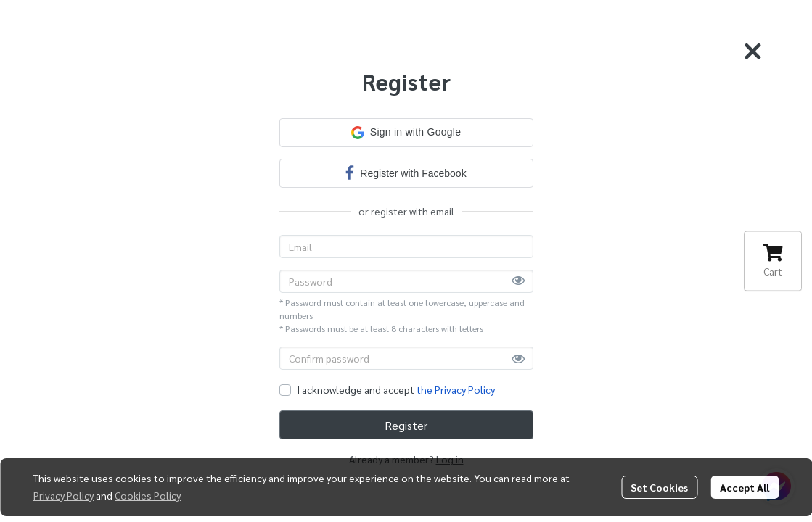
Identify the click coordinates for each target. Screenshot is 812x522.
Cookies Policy (148, 495)
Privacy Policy (63, 495)
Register (406, 425)
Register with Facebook (406, 172)
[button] (406, 133)
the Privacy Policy (456, 389)
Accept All (745, 487)
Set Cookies (659, 487)
